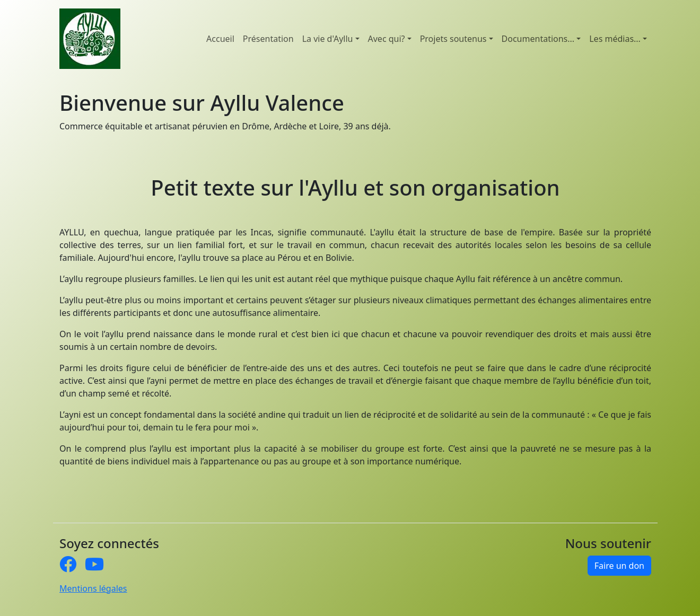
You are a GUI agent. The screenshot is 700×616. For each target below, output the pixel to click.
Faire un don (619, 566)
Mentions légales (93, 588)
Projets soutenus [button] (453, 39)
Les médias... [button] (615, 39)
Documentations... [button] (538, 39)
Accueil (220, 39)
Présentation (268, 39)
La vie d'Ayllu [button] (328, 39)
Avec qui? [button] (387, 39)
